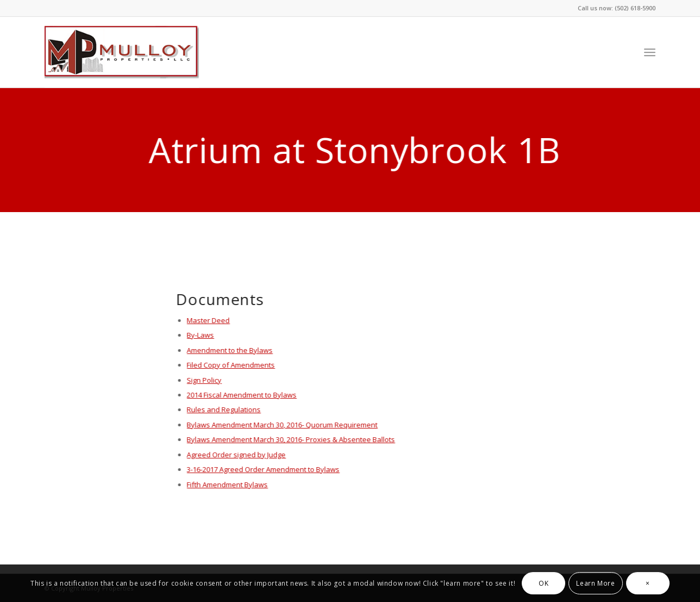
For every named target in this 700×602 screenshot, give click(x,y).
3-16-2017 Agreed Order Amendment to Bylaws (263, 469)
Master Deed (208, 320)
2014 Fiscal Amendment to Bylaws (241, 395)
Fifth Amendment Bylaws (227, 485)
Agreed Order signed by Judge (236, 455)
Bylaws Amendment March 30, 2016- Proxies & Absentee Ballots (290, 439)
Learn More (595, 583)
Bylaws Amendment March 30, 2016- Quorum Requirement (282, 425)
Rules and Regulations (223, 409)
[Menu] (650, 52)
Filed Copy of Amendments (230, 365)
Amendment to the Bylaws (229, 350)
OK (543, 583)
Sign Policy (204, 380)
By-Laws (200, 335)
